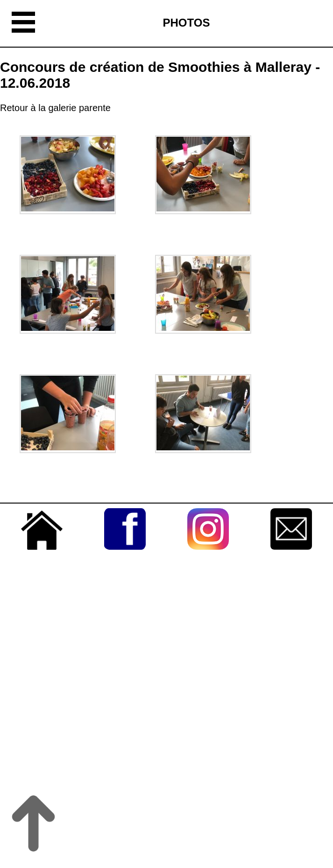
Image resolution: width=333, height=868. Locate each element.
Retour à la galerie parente (55, 108)
